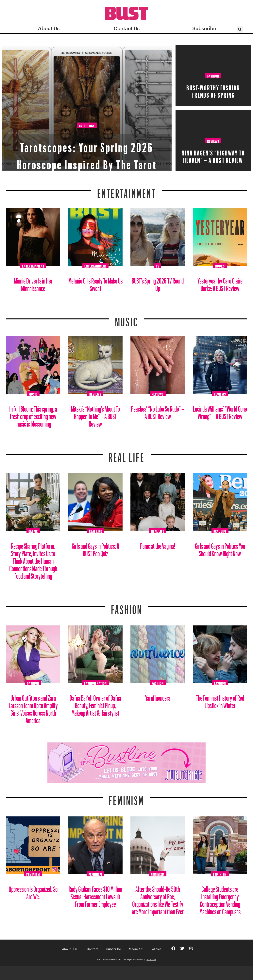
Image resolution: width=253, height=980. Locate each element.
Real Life (95, 531)
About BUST (70, 949)
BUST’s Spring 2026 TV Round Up (158, 283)
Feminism (126, 798)
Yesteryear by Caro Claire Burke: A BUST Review (220, 283)
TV (158, 266)
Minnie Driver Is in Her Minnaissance (33, 283)
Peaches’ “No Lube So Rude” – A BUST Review (158, 411)
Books (220, 266)
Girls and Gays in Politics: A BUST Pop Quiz (95, 548)
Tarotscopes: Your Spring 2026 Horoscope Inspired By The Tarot (87, 143)
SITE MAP (151, 959)
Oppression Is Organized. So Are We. (33, 891)
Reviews (213, 141)
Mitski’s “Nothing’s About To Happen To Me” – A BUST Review (95, 415)
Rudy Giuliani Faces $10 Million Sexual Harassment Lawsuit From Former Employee (95, 895)
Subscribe (114, 949)
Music (126, 319)
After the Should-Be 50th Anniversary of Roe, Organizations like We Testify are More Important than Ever (158, 899)
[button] (240, 29)
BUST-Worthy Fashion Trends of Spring (213, 90)
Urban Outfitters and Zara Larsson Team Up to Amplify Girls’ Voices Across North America (33, 708)
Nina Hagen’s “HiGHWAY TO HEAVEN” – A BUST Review (213, 155)
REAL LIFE (127, 455)
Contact (93, 949)
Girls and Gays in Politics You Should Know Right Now (220, 548)
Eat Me (33, 531)
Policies (156, 949)
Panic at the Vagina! (158, 544)
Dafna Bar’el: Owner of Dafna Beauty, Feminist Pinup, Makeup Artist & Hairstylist (95, 704)
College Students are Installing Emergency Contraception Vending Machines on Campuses (220, 899)
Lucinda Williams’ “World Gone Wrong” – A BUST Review (220, 411)
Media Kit (136, 949)
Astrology (87, 109)
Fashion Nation (95, 683)
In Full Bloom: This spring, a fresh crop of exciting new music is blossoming (33, 415)
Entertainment (127, 191)
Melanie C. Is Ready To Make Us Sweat (95, 283)
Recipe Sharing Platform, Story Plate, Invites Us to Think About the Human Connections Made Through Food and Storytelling (33, 559)
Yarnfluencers (158, 696)
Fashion (213, 76)
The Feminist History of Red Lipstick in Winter (220, 700)
